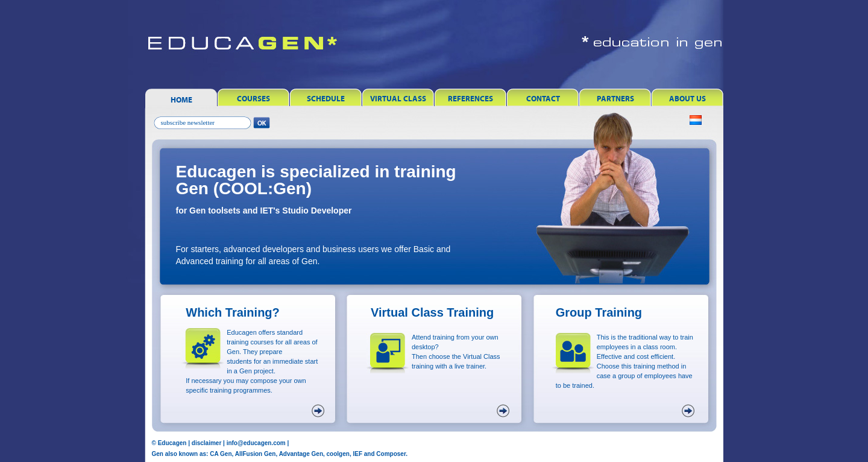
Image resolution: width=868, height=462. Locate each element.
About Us (687, 99)
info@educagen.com (256, 443)
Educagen (172, 443)
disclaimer (206, 443)
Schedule (326, 99)
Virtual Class (398, 99)
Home (181, 100)
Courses (253, 99)
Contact (543, 99)
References (470, 99)
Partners (615, 99)
